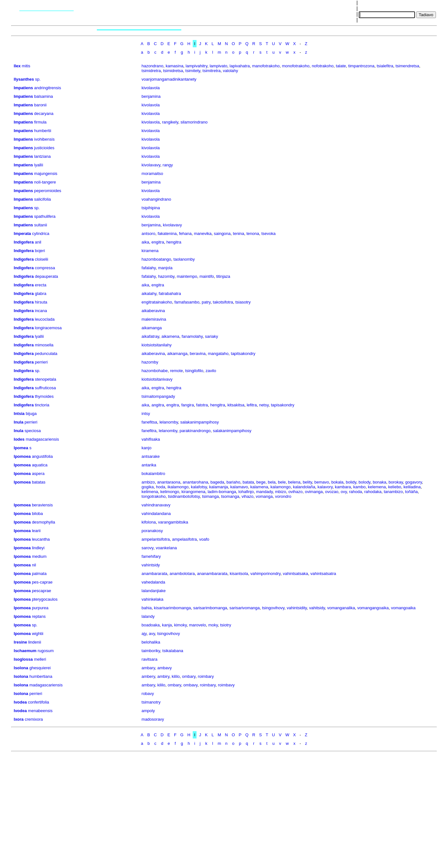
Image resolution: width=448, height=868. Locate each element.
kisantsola (239, 574)
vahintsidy (151, 565)
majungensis (46, 174)
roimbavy (226, 685)
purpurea (40, 608)
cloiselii (42, 259)
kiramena (150, 251)
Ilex (17, 66)
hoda (160, 487)
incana (41, 311)
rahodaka (373, 492)
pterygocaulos (45, 599)
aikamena (170, 336)
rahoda (355, 492)
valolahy (231, 71)
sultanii (41, 225)
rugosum (46, 651)
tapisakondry (283, 405)
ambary (148, 668)
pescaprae (41, 591)
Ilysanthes (24, 79)
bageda (217, 482)
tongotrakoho (154, 496)
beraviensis (42, 505)
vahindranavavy (156, 505)
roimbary (206, 676)
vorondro (283, 496)
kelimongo (170, 492)
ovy (344, 492)
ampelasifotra (184, 539)
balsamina (44, 96)
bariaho (233, 482)
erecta (41, 285)
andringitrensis (48, 88)
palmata (39, 574)
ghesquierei (40, 668)
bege (261, 482)
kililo (176, 676)
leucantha (41, 539)
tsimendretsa (407, 66)
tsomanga (230, 496)
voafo (204, 539)
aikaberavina (153, 311)
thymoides (44, 396)
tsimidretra (151, 71)
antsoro (148, 234)
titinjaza (223, 276)
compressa (45, 268)
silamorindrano (194, 122)
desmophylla (43, 522)
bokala (338, 482)
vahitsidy (317, 608)
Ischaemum (25, 651)
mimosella (44, 345)
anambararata (154, 574)
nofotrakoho (323, 66)
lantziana (43, 156)
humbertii (43, 131)
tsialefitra (385, 66)
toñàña (411, 492)
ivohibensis (44, 139)
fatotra (202, 405)
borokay (396, 482)
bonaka (380, 482)
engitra (158, 242)
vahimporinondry (265, 574)
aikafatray (150, 336)
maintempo (187, 276)
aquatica (40, 465)
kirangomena (194, 492)
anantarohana (195, 482)
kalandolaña (304, 487)
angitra (158, 405)
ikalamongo (178, 487)
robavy (148, 694)
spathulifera (45, 216)
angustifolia (42, 456)
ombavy (191, 685)
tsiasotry (243, 302)
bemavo (322, 482)
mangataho (218, 354)
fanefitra (149, 431)
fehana (185, 234)
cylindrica (41, 234)
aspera (38, 474)
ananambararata (212, 574)
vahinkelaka (153, 599)
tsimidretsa (173, 71)
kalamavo (239, 487)
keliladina (412, 487)
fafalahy (149, 268)
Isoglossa (23, 659)
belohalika (151, 642)
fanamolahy (192, 336)
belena (294, 482)
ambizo (148, 482)
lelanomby (169, 422)
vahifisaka (151, 439)
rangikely (170, 122)
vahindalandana (156, 514)
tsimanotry (151, 702)
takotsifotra (223, 302)
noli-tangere (45, 182)
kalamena (259, 487)
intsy (146, 414)
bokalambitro (153, 474)
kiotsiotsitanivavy (157, 379)
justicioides (44, 148)
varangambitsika (173, 522)
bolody (364, 482)
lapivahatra (240, 66)
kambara (343, 487)
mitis (26, 66)
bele (282, 482)
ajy (144, 634)
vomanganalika (341, 608)
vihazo (248, 496)
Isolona (21, 668)
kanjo (147, 448)
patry (206, 302)
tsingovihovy (273, 608)
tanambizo (393, 492)
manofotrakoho (266, 66)
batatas (39, 482)
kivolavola (151, 88)
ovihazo (295, 492)
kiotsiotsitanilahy (157, 345)
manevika (203, 234)
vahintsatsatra (323, 574)
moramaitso (152, 174)
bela (272, 482)
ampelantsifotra (156, 539)
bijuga (31, 414)
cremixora (34, 719)
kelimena (150, 492)
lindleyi (38, 548)
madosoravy (153, 719)
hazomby (166, 276)
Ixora (19, 719)
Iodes (19, 439)
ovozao (332, 492)
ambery (148, 676)
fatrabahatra (170, 294)
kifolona (149, 522)
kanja (167, 625)
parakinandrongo (195, 431)
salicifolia (43, 199)
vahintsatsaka (296, 574)
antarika (149, 465)
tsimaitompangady (158, 396)
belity (307, 482)
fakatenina (167, 234)
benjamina (151, 96)
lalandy (148, 616)
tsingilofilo (194, 371)
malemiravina (154, 319)
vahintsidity (297, 608)
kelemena (377, 487)
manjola (165, 268)
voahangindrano (156, 199)
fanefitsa (149, 422)
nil (34, 565)
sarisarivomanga (245, 608)
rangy (168, 165)
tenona (253, 234)
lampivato (218, 66)
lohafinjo (246, 492)
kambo (360, 487)
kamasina (175, 66)
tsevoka (268, 234)
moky (213, 625)
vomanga (264, 496)
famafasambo (187, 302)
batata (248, 482)
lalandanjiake (154, 591)
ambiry (163, 676)
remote (176, 371)
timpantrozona (361, 66)
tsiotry (226, 625)
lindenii (35, 642)
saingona (222, 234)
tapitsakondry (243, 354)
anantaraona (169, 482)
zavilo (211, 371)
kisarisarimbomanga (172, 608)
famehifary (151, 556)
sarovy (147, 548)
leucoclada (45, 319)
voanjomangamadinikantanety (169, 79)
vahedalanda (153, 582)
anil (38, 242)
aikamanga (152, 328)
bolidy (351, 482)
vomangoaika (403, 608)
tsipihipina (151, 208)
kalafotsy (199, 487)
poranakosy (152, 531)
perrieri (41, 362)
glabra (41, 294)
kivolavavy (151, 165)
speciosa (33, 431)
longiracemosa (48, 328)
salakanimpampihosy (200, 422)
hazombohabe (155, 371)
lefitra (252, 405)
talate (341, 66)
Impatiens (23, 88)
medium (39, 556)
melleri (40, 659)
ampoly (148, 711)
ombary (189, 676)
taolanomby (184, 259)
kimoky (180, 625)
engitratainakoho (157, 302)
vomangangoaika (373, 608)
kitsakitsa (236, 405)
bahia (147, 608)
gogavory (414, 482)
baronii (40, 105)
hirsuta (41, 302)
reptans (39, 616)
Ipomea (21, 448)
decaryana (44, 114)
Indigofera (24, 242)
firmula (40, 122)
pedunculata (46, 354)
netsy (264, 405)
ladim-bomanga (222, 492)
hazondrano (153, 66)
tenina (239, 234)
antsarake (151, 456)
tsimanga (210, 496)
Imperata (22, 234)
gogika (148, 487)
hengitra (174, 242)
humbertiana (41, 676)
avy (152, 634)
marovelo (197, 625)
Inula (18, 422)
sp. (38, 79)
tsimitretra (212, 71)
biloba (37, 514)
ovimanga (314, 492)
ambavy (164, 668)
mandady (264, 492)
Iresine (20, 642)
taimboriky (151, 651)
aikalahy (149, 294)
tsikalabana (173, 651)
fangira (188, 405)
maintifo (207, 276)
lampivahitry (197, 66)
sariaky (212, 336)
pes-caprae (42, 582)
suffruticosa (45, 388)
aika (145, 242)
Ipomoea (22, 456)
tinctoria (42, 405)
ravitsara (150, 659)
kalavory (325, 487)
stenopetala (46, 379)
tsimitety (193, 71)
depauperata (47, 276)
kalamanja (219, 487)
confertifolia (38, 702)
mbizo (281, 492)
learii (36, 531)
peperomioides (48, 191)
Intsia (19, 414)
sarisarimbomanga (210, 608)
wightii (37, 634)
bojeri (40, 251)
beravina (198, 354)
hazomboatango (156, 259)
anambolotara (182, 574)
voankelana (166, 548)
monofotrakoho (296, 66)
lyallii (39, 165)
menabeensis (40, 711)
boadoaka (151, 625)
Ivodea (20, 702)
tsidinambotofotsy (184, 496)
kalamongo (281, 487)
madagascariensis (42, 439)
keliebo (395, 487)
